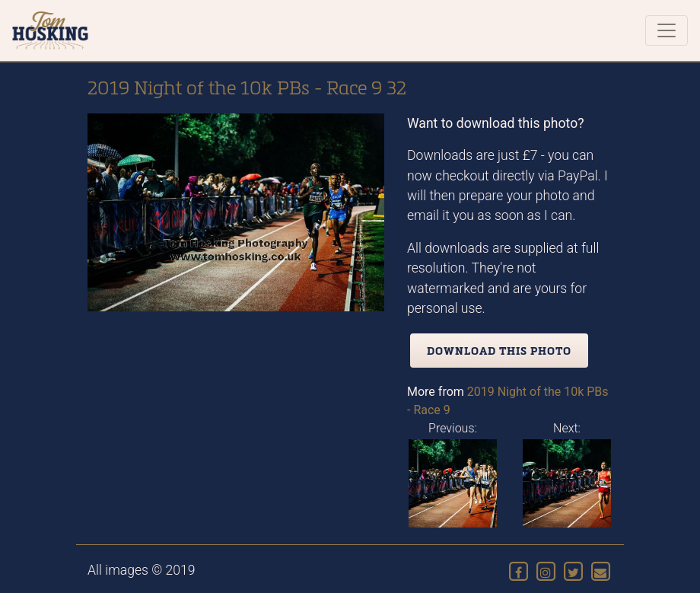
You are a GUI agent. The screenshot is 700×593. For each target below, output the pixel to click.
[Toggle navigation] (667, 30)
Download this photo (499, 351)
